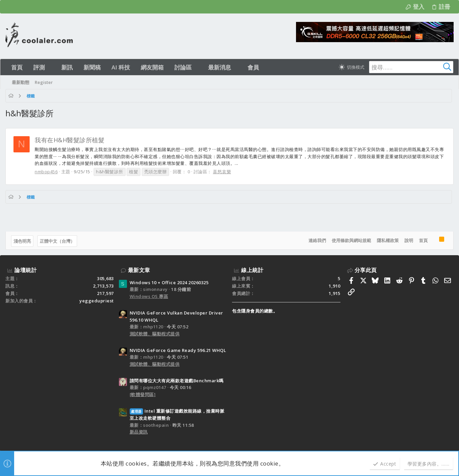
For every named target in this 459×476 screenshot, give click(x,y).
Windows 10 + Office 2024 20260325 (169, 282)
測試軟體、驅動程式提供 (155, 334)
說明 (409, 240)
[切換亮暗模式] (352, 67)
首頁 (423, 240)
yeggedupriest (97, 301)
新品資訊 (139, 432)
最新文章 (139, 270)
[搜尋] (411, 67)
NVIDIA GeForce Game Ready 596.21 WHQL (178, 350)
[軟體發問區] (143, 394)
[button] (51, 67)
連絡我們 (317, 240)
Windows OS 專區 (149, 296)
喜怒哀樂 (222, 172)
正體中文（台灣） (57, 241)
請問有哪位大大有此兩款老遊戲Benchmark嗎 (177, 381)
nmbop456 (46, 172)
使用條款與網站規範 (351, 240)
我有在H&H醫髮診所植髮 (70, 140)
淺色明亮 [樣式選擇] (22, 241)
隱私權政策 (388, 240)
